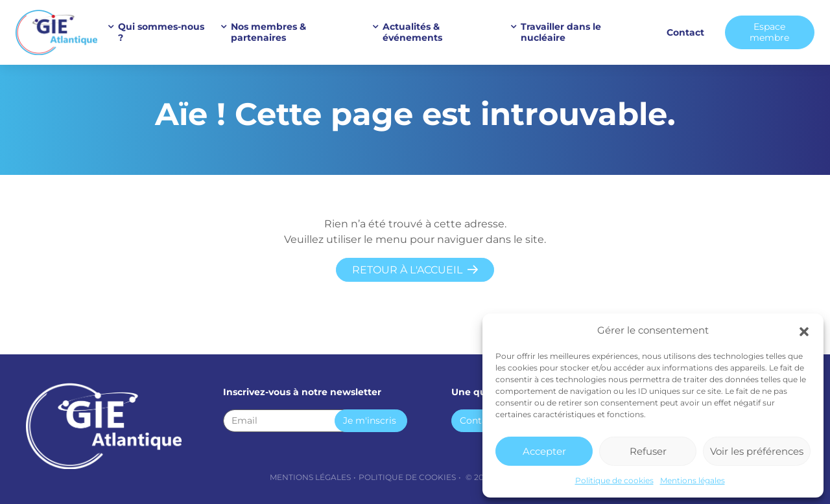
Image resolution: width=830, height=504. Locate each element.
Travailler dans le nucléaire (561, 32)
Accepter (544, 451)
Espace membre (769, 32)
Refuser (648, 451)
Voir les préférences (757, 451)
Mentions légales (693, 480)
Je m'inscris (370, 420)
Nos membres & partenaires (268, 32)
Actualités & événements (412, 32)
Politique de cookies (614, 480)
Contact (685, 32)
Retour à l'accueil (407, 270)
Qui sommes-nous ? (161, 32)
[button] (804, 330)
